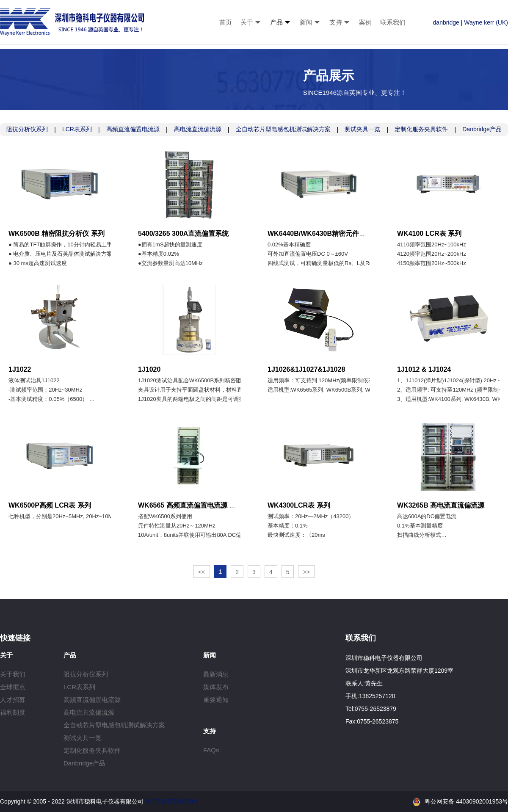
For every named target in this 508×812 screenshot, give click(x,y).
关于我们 (13, 674)
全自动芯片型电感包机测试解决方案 (283, 129)
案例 (365, 22)
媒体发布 (216, 687)
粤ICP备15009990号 (172, 801)
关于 (247, 22)
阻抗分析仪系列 (27, 129)
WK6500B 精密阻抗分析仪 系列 (57, 233)
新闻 (306, 22)
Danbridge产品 (482, 129)
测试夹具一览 (362, 129)
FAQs (211, 750)
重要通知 (216, 700)
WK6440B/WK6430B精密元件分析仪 (323, 233)
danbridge (446, 22)
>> (306, 572)
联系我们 (393, 22)
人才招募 (13, 700)
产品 (276, 22)
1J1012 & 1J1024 (424, 369)
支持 (336, 22)
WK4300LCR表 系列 (299, 505)
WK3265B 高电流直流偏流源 (441, 505)
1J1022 (20, 369)
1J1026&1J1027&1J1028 (306, 369)
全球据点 (13, 687)
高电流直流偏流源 (198, 129)
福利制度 (13, 712)
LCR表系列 (77, 129)
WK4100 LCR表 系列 (429, 233)
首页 (226, 22)
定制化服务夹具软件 (421, 129)
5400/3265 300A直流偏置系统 (183, 233)
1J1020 (149, 369)
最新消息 (216, 674)
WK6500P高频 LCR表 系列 (50, 505)
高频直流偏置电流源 (133, 129)
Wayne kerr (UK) (486, 22)
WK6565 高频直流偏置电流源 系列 (190, 505)
